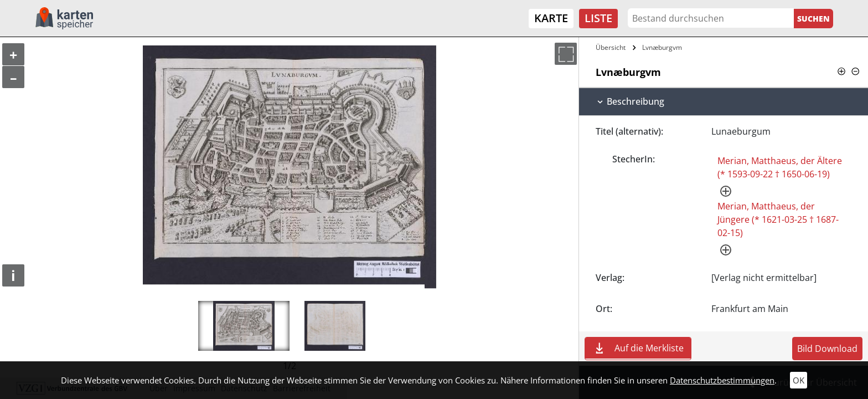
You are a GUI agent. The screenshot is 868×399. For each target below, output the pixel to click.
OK (799, 380)
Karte (551, 18)
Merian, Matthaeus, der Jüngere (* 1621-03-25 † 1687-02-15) (778, 219)
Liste (598, 18)
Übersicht (611, 47)
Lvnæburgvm (662, 47)
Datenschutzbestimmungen (722, 380)
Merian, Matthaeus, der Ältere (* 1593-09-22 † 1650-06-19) (780, 167)
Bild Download (827, 349)
